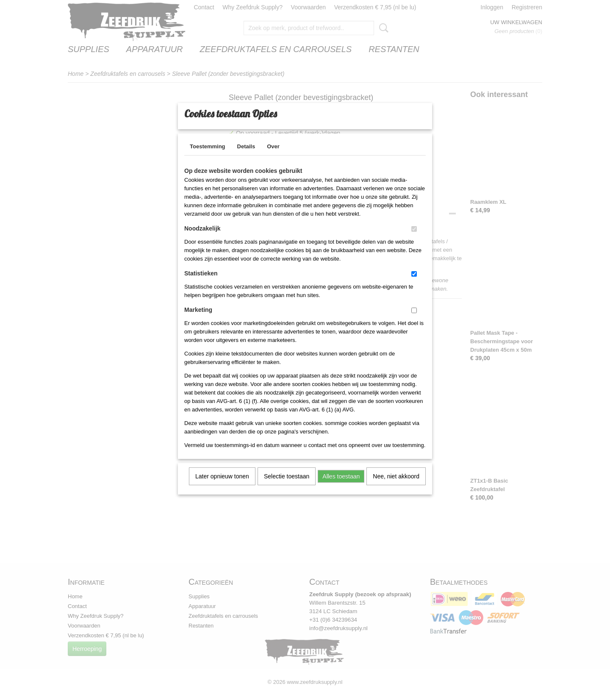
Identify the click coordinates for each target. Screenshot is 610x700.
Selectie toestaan (287, 487)
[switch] (414, 240)
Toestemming (208, 157)
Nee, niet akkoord (396, 487)
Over (273, 157)
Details (246, 157)
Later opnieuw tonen (222, 487)
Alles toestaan (341, 487)
